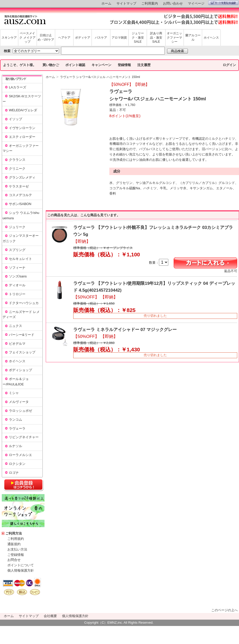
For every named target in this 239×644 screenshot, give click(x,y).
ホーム (106, 3)
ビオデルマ (17, 344)
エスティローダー (22, 137)
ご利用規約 (16, 539)
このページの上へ (225, 610)
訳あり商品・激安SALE (156, 38)
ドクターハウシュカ (24, 303)
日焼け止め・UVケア (46, 37)
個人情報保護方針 (21, 570)
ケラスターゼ (19, 186)
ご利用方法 (14, 533)
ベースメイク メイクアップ (27, 38)
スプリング (17, 250)
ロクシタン (17, 464)
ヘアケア (64, 38)
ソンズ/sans (18, 276)
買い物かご (51, 65)
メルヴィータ (19, 402)
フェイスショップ (22, 352)
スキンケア (9, 38)
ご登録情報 (16, 555)
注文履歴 (144, 65)
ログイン (229, 65)
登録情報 (124, 65)
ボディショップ (20, 370)
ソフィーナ (17, 268)
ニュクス (16, 326)
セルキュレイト (20, 259)
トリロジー (17, 294)
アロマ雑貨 (119, 38)
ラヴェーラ (17, 428)
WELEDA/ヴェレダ (23, 110)
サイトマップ (126, 3)
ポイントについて (21, 565)
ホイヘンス (211, 38)
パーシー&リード (22, 335)
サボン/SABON (20, 204)
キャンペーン (101, 65)
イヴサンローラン (22, 128)
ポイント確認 (75, 65)
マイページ (196, 3)
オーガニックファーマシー (174, 38)
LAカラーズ (18, 87)
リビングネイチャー (24, 437)
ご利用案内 (150, 3)
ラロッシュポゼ (20, 411)
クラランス (17, 160)
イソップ (16, 119)
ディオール (17, 285)
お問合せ (14, 560)
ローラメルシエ (20, 455)
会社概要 (50, 616)
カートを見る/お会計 (223, 3)
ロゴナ (14, 473)
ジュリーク (17, 227)
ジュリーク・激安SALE (138, 38)
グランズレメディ (22, 177)
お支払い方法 (17, 549)
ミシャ (14, 393)
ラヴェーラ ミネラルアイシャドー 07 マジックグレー (125, 330)
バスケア (101, 38)
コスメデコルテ (20, 195)
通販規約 (14, 544)
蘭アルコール (193, 37)
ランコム (16, 420)
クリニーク (17, 169)
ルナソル (16, 446)
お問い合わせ (173, 3)
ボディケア (83, 38)
